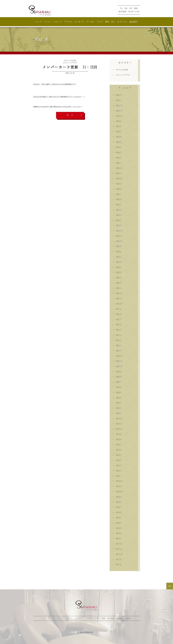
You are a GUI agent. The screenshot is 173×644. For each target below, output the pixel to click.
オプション (122, 22)
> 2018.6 (117, 512)
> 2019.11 (118, 424)
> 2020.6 (117, 387)
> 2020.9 (117, 372)
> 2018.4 (117, 523)
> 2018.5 (117, 518)
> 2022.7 (117, 257)
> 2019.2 (117, 471)
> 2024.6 (117, 137)
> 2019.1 (117, 476)
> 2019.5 (117, 455)
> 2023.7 (117, 194)
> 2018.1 (117, 538)
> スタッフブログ (121, 75)
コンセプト (79, 22)
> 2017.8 (117, 565)
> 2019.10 (118, 429)
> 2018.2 (117, 533)
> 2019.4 (117, 460)
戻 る (70, 115)
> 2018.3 (117, 528)
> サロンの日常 (120, 70)
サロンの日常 (70, 60)
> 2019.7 (117, 445)
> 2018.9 (117, 497)
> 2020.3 (117, 403)
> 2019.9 (117, 434)
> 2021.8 (117, 314)
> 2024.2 (117, 158)
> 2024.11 (118, 111)
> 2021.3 (117, 340)
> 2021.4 (117, 335)
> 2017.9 (117, 559)
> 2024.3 (117, 152)
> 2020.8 (117, 377)
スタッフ (58, 22)
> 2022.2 (117, 283)
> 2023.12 (118, 168)
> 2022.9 (117, 246)
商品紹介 (134, 22)
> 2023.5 (117, 205)
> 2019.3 (117, 465)
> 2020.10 (118, 366)
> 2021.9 (117, 309)
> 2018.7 (117, 507)
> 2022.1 (117, 288)
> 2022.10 (118, 241)
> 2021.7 (117, 319)
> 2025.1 (117, 100)
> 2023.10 (118, 178)
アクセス (68, 22)
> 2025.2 (117, 95)
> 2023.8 (117, 189)
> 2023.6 (117, 199)
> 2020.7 (117, 382)
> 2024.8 (117, 126)
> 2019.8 (117, 439)
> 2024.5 (117, 142)
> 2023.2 (117, 220)
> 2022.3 (117, 278)
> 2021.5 (117, 330)
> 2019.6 (117, 450)
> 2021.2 (117, 345)
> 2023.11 (118, 173)
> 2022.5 (117, 267)
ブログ (100, 22)
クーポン (91, 22)
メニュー (48, 22)
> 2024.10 (118, 116)
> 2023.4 (117, 210)
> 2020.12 (118, 356)
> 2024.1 (117, 163)
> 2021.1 (117, 351)
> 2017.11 (118, 549)
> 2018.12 (118, 481)
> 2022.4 (117, 272)
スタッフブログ (70, 63)
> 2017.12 (118, 544)
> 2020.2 (117, 408)
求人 (113, 22)
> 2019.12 (118, 418)
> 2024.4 (117, 147)
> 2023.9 (117, 184)
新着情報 (120, 618)
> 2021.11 (118, 298)
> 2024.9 (117, 121)
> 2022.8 (117, 251)
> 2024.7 (117, 132)
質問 (107, 22)
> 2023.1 (117, 225)
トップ (38, 22)
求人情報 (111, 618)
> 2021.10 (118, 304)
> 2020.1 (117, 413)
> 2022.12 (118, 231)
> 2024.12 (118, 105)
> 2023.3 (117, 215)
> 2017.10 (118, 554)
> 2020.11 (118, 361)
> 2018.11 (118, 486)
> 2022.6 (117, 262)
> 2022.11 (118, 236)
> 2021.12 (118, 293)
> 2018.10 (118, 492)
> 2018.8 (117, 502)
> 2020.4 (117, 398)
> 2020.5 (117, 392)
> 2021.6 (117, 325)
